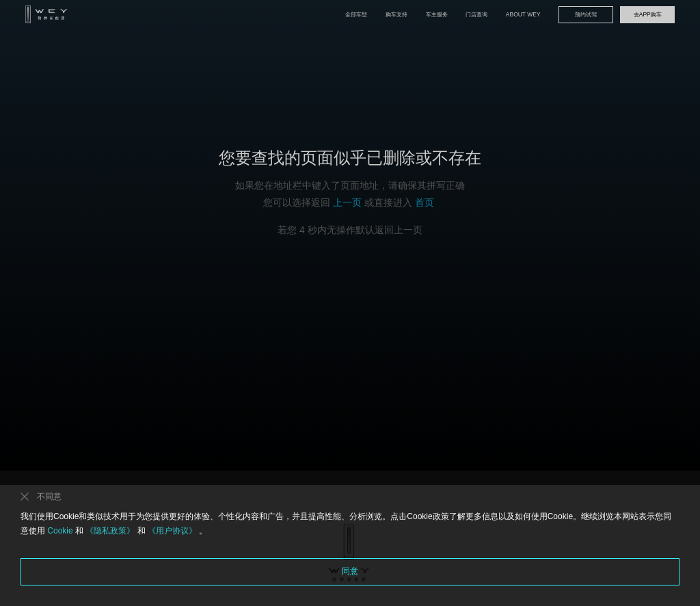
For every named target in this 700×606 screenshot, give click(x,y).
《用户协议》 (173, 531)
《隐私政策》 (110, 531)
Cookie (60, 531)
